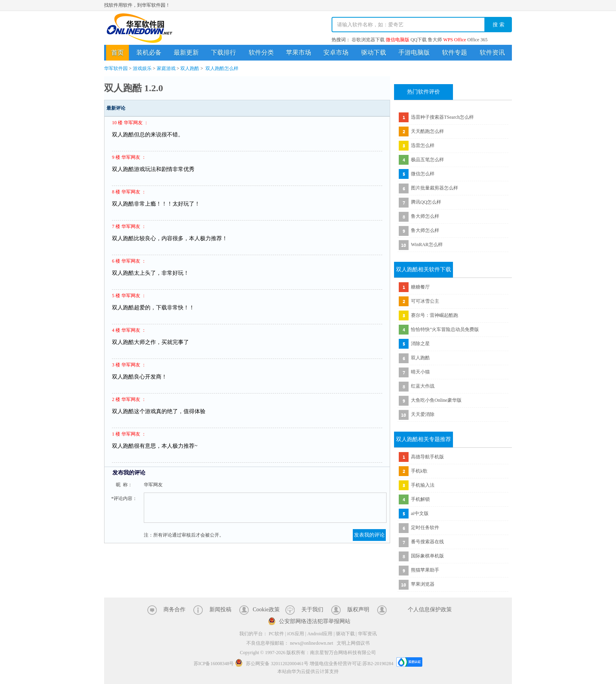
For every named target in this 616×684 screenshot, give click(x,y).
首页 (117, 52)
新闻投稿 (220, 610)
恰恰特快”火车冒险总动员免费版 (445, 329)
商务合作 (174, 610)
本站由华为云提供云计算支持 (308, 671)
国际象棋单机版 (427, 556)
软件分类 (261, 52)
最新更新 (186, 52)
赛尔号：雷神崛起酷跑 (434, 315)
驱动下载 (374, 52)
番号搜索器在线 (427, 542)
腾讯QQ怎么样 (426, 202)
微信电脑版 (398, 40)
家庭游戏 (166, 68)
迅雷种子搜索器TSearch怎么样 (442, 117)
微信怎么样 (423, 174)
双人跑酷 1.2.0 (134, 88)
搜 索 (499, 25)
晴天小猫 (420, 372)
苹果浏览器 (423, 584)
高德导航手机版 (427, 457)
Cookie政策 (266, 610)
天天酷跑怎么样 (427, 131)
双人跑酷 (190, 68)
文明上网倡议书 (353, 643)
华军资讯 (367, 634)
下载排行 (224, 52)
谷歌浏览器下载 (368, 40)
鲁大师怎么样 (425, 216)
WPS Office (455, 40)
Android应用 (320, 634)
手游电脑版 (414, 52)
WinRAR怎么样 (427, 245)
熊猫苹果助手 (425, 570)
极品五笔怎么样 (427, 160)
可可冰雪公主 (425, 301)
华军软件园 (139, 28)
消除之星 (420, 344)
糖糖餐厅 (420, 287)
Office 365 (477, 40)
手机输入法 (423, 485)
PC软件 (276, 634)
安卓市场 (336, 52)
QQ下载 (419, 40)
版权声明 (358, 610)
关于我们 (312, 610)
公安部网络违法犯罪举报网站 (315, 621)
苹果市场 (299, 52)
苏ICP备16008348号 (214, 664)
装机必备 (149, 52)
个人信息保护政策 (430, 610)
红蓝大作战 (423, 386)
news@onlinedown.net (312, 643)
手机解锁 (420, 499)
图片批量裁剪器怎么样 (434, 188)
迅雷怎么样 (423, 145)
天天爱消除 (423, 414)
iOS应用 (296, 634)
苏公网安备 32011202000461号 (272, 664)
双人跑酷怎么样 (222, 68)
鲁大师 (435, 40)
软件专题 (455, 52)
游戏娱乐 (142, 68)
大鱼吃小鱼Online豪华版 (436, 400)
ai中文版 (420, 513)
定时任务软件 (425, 528)
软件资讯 (492, 52)
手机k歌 (419, 471)
